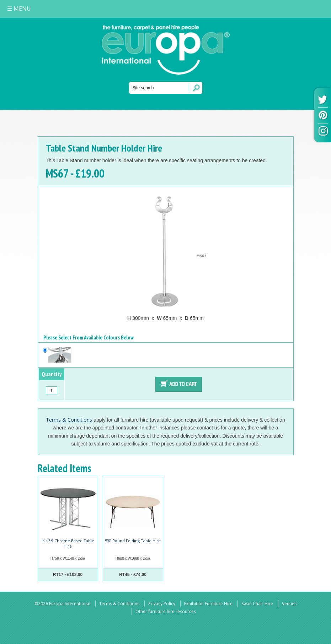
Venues (289, 604)
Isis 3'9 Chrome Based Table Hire (68, 543)
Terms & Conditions (69, 420)
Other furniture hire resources (166, 611)
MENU (19, 9)
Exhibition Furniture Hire (208, 604)
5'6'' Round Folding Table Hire (133, 541)
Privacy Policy (162, 604)
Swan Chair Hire (257, 604)
